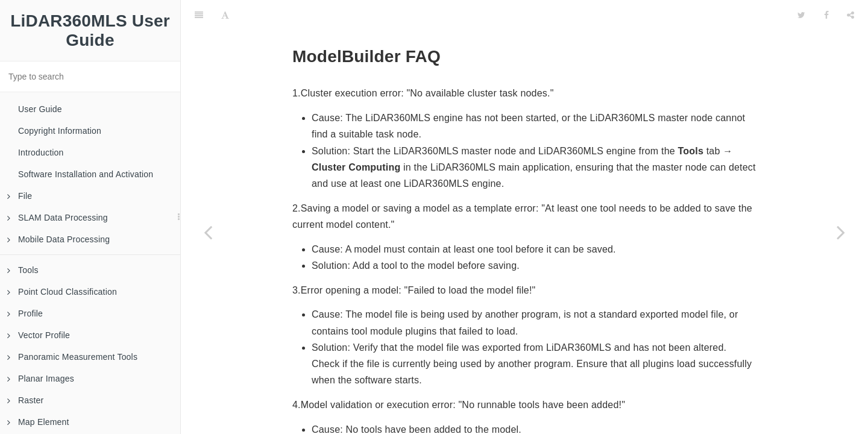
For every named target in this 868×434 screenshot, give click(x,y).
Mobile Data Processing (58, 239)
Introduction (41, 153)
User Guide (40, 109)
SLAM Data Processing (58, 218)
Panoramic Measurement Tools (72, 357)
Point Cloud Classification (62, 292)
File (20, 196)
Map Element (38, 422)
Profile (25, 313)
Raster (25, 400)
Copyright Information (60, 131)
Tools (23, 270)
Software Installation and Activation (86, 174)
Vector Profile (39, 335)
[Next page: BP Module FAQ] (841, 232)
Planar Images (41, 379)
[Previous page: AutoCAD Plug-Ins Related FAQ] (208, 232)
